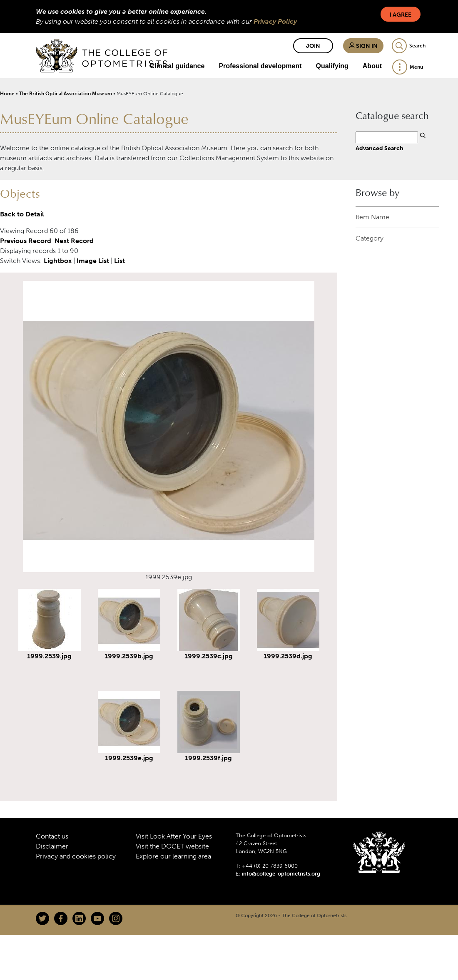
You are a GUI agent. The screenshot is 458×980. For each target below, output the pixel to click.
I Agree (401, 15)
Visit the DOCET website (172, 846)
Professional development (260, 66)
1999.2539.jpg (49, 656)
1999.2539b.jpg (129, 656)
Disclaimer (52, 846)
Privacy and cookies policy (76, 856)
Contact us (52, 836)
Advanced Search (380, 148)
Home (7, 94)
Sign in (363, 46)
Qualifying (332, 66)
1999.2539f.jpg (208, 758)
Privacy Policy (275, 21)
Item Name (372, 217)
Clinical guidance (177, 66)
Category (370, 238)
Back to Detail (22, 214)
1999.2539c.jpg (209, 656)
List (119, 261)
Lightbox (58, 261)
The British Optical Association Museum (66, 94)
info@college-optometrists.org (281, 874)
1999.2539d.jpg (288, 656)
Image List (93, 261)
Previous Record (26, 241)
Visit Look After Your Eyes (174, 836)
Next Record (74, 241)
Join (313, 46)
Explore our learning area (173, 856)
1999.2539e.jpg (129, 758)
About (372, 66)
